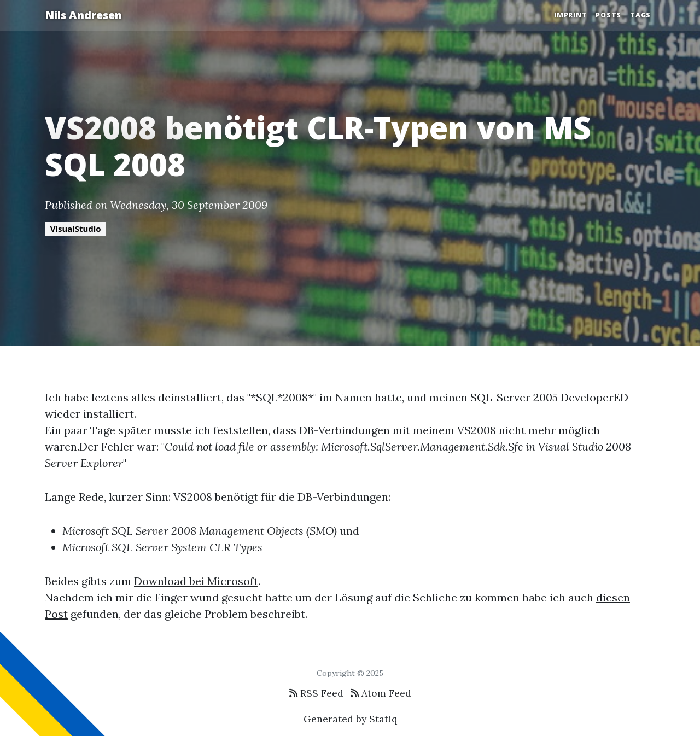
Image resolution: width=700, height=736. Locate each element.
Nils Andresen (83, 15)
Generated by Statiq (350, 719)
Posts (608, 15)
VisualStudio (76, 229)
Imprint (570, 15)
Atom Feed (381, 693)
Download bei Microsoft (196, 581)
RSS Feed (316, 693)
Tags (640, 15)
